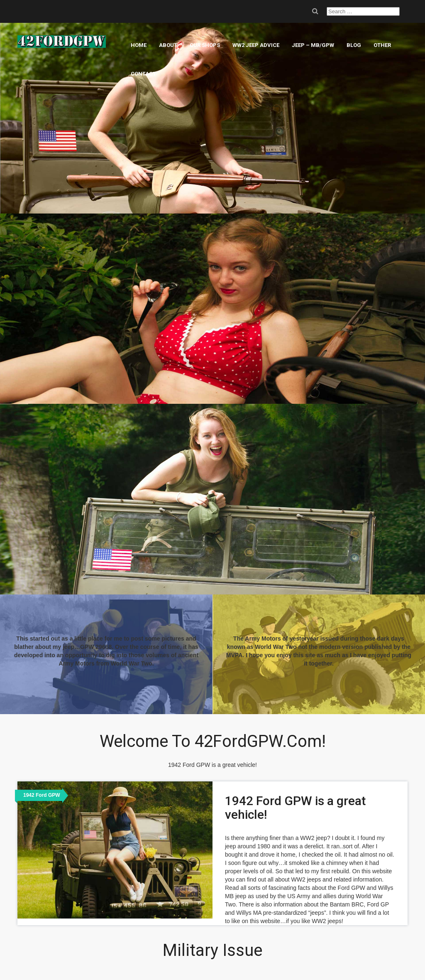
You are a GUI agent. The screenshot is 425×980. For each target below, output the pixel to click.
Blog (354, 45)
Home (139, 45)
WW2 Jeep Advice (256, 45)
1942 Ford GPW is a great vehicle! (295, 808)
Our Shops (205, 45)
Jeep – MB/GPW (313, 45)
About (168, 45)
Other (382, 45)
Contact (143, 74)
